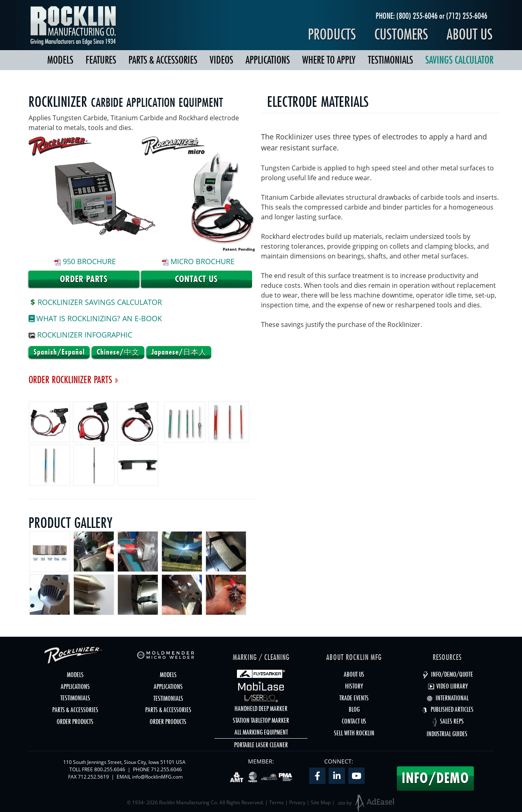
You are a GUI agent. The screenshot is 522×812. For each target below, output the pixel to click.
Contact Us (196, 279)
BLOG (354, 709)
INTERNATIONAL (447, 698)
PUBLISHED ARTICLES (447, 709)
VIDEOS (221, 60)
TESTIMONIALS (390, 60)
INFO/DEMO (435, 778)
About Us (470, 34)
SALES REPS (447, 721)
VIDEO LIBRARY (447, 686)
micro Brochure (202, 261)
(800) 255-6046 (417, 16)
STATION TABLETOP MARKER (261, 720)
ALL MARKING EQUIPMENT (261, 732)
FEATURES (101, 60)
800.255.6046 (110, 769)
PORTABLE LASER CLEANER (261, 745)
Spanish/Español (59, 352)
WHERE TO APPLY (329, 60)
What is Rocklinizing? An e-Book (95, 318)
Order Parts (84, 279)
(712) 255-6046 (467, 16)
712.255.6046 (166, 769)
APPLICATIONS (268, 60)
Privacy (297, 802)
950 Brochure (89, 261)
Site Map (321, 802)
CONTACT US (354, 721)
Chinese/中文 (118, 352)
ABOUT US (354, 674)
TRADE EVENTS (354, 698)
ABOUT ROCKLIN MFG (354, 657)
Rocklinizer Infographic (85, 335)
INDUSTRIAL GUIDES (447, 734)
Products (332, 34)
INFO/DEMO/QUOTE (447, 674)
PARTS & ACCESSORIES (163, 60)
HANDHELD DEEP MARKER (261, 708)
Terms (276, 802)
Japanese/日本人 (179, 352)
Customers (401, 34)
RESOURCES (447, 657)
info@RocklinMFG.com (157, 777)
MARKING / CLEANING (261, 657)
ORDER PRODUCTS (75, 722)
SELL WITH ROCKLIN (354, 733)
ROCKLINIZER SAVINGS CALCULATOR (95, 302)
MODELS (60, 60)
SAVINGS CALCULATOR (459, 60)
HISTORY (354, 686)
